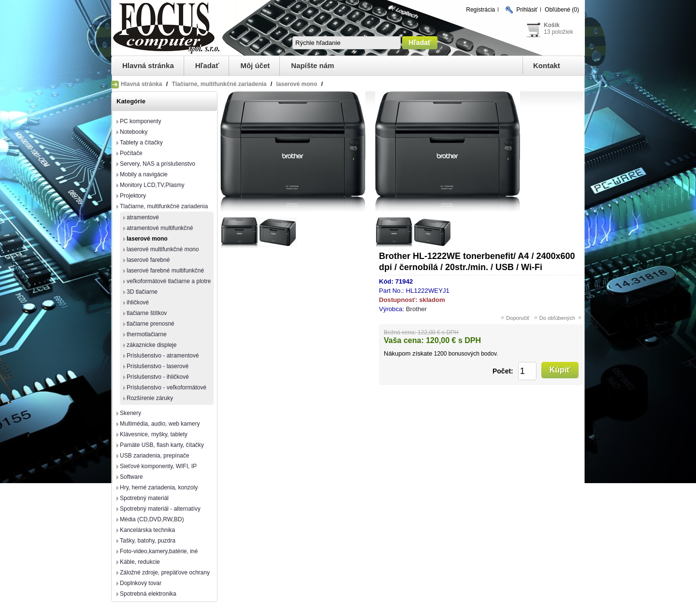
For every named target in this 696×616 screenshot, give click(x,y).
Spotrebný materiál (144, 498)
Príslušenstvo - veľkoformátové (167, 387)
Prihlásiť (527, 10)
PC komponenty (140, 121)
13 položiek (558, 32)
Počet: (503, 371)
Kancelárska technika (147, 530)
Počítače (131, 153)
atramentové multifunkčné (160, 228)
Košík (552, 25)
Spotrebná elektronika (148, 594)
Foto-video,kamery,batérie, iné (159, 551)
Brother (416, 309)
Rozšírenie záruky (150, 398)
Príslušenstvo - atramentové (163, 356)
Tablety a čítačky (141, 143)
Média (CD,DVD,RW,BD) (152, 519)
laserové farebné (148, 260)
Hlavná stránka (148, 65)
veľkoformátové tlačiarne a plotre (169, 281)
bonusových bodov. (473, 354)
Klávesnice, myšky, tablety (154, 434)
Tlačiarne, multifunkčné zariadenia (164, 206)
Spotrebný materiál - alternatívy (160, 509)
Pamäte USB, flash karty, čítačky (162, 445)
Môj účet (255, 65)
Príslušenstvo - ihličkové (158, 377)
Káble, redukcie (140, 562)
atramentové (143, 217)
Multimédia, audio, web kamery (160, 424)
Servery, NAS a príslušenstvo (158, 164)
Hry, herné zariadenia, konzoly (159, 487)
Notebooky (134, 132)
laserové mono (147, 239)
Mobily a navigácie (144, 174)
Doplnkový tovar (141, 583)
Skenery (130, 413)
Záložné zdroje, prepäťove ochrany (165, 573)
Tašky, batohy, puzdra (148, 541)
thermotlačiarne (147, 334)
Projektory (133, 196)
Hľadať (207, 65)
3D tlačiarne (142, 292)
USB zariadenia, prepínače (154, 456)
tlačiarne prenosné (151, 324)
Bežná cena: (400, 332)
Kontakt (547, 65)
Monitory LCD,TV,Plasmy (152, 185)
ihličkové (138, 302)
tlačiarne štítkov (147, 313)
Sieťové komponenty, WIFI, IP (158, 466)
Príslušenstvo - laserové (158, 366)
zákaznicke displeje (152, 345)
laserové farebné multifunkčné (165, 271)
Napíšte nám (312, 65)
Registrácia (480, 10)
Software (131, 477)
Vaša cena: (404, 340)
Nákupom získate (408, 353)
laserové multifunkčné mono (163, 249)
